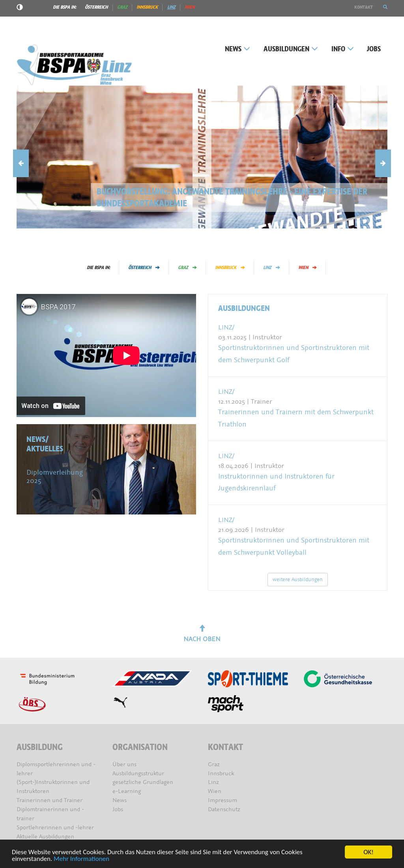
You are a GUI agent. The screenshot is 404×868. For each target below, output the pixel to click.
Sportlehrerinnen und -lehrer (55, 828)
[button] (385, 7)
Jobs (374, 49)
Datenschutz (224, 809)
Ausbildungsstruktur (138, 774)
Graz (122, 7)
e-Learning (127, 791)
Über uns (124, 764)
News (238, 49)
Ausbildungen (291, 49)
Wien (190, 7)
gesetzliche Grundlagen (143, 782)
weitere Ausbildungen (298, 579)
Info (343, 49)
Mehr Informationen (81, 859)
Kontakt (364, 7)
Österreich (96, 7)
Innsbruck (147, 7)
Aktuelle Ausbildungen (45, 837)
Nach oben (202, 634)
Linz (171, 7)
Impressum (223, 800)
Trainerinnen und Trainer (50, 800)
